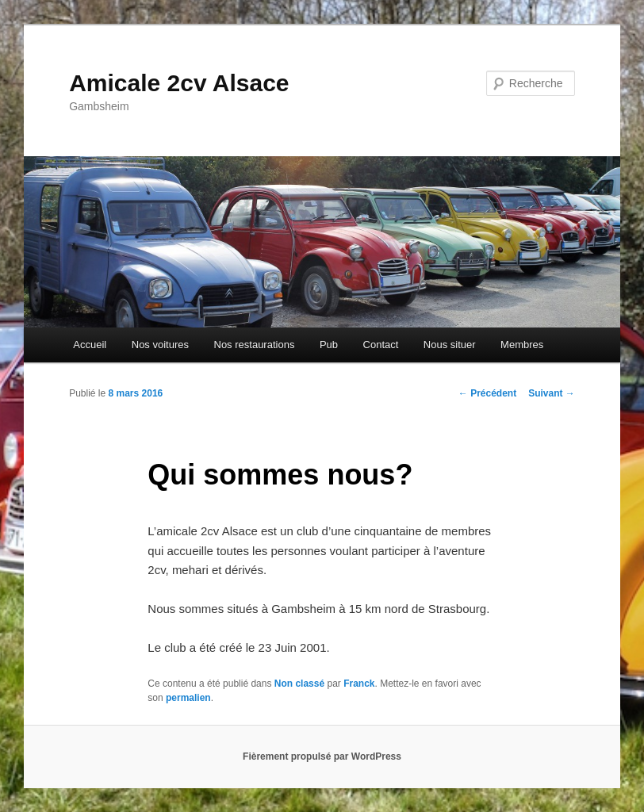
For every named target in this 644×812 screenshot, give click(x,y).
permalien (188, 698)
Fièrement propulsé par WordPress (322, 756)
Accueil (90, 345)
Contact (381, 345)
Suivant (552, 393)
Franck (359, 684)
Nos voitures (160, 345)
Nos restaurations (255, 345)
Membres (522, 345)
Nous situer (450, 345)
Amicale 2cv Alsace (179, 83)
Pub (329, 345)
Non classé (299, 684)
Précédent (487, 393)
